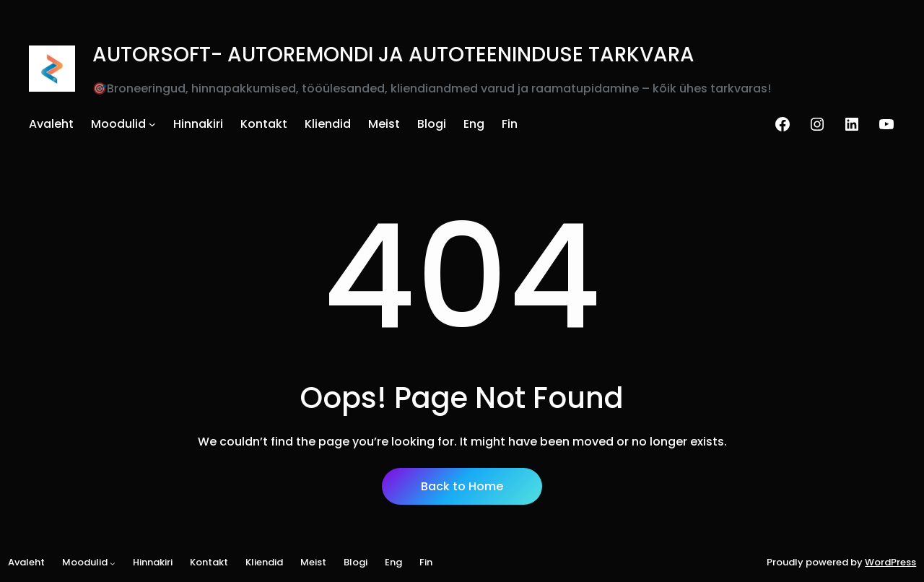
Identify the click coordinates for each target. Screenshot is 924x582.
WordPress (890, 562)
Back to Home (462, 486)
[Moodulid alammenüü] (152, 124)
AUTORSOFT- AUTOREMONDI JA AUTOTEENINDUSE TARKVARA (393, 55)
